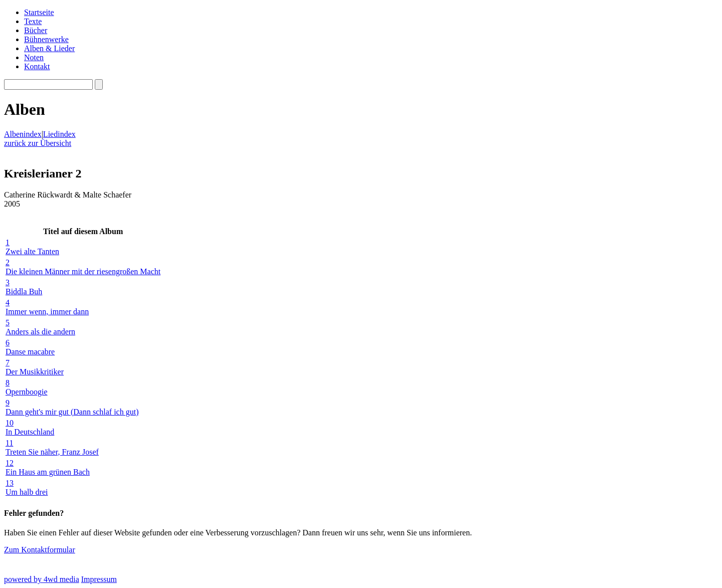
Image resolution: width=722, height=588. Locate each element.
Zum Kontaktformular (40, 550)
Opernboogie (83, 387)
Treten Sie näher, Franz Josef (83, 447)
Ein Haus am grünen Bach (83, 467)
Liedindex (59, 134)
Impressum (99, 579)
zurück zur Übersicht (38, 143)
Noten (34, 57)
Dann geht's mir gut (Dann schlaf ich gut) (83, 407)
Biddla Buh (83, 287)
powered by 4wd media (42, 579)
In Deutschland (83, 427)
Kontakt (37, 66)
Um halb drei (83, 487)
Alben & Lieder (49, 48)
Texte (33, 21)
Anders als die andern (83, 327)
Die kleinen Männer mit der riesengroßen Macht (83, 267)
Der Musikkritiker (83, 367)
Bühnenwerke (46, 39)
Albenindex (23, 134)
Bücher (36, 30)
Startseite (39, 12)
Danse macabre (83, 347)
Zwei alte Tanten (83, 247)
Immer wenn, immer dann (83, 307)
